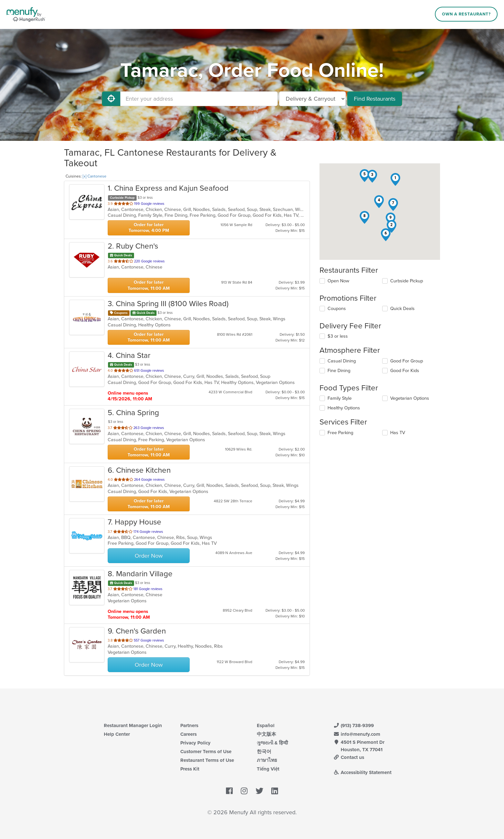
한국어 (264, 752)
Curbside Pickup (407, 281)
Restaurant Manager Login (133, 725)
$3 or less (338, 336)
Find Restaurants (375, 99)
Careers (189, 734)
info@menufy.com (357, 734)
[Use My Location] (111, 99)
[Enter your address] (199, 99)
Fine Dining (339, 371)
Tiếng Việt (268, 769)
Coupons (337, 309)
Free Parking (340, 433)
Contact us (349, 757)
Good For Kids (405, 371)
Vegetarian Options (410, 398)
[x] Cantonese (94, 176)
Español (266, 725)
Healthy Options (344, 408)
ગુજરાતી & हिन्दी (272, 743)
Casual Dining (342, 361)
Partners (189, 725)
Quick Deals (402, 309)
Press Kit (190, 769)
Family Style (340, 398)
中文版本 (266, 734)
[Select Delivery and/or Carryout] (312, 99)
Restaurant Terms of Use (207, 760)
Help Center (117, 734)
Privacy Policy (195, 743)
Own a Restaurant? (466, 14)
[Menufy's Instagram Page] (244, 791)
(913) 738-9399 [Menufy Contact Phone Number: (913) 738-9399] (354, 725)
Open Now (338, 281)
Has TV (398, 433)
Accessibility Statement (362, 772)
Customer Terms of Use (206, 752)
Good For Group (407, 361)
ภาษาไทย (267, 760)
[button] (395, 179)
